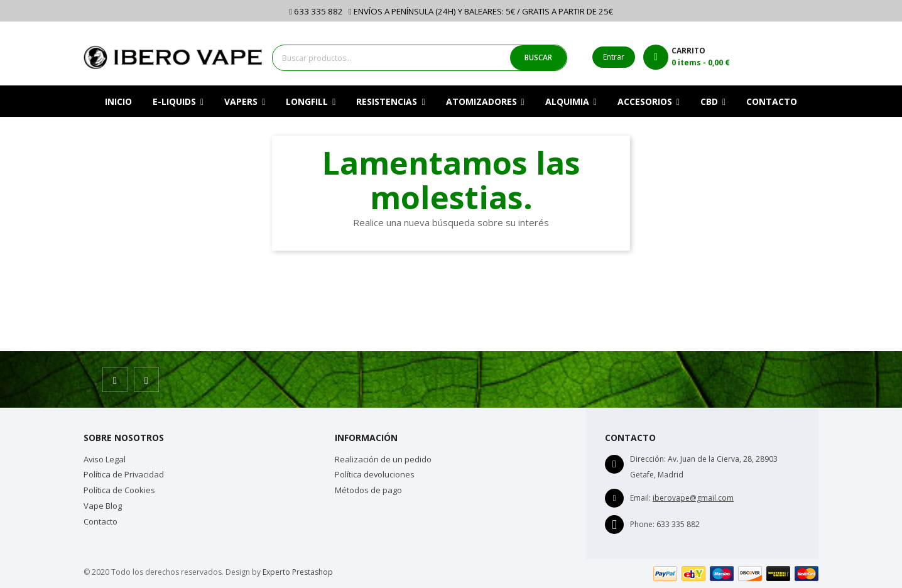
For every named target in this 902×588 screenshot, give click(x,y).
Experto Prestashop (298, 572)
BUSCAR (538, 57)
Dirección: (648, 459)
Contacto (101, 521)
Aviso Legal (105, 459)
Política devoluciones (375, 474)
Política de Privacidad (124, 474)
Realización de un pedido (383, 459)
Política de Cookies (119, 490)
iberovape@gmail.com (693, 498)
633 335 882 (316, 11)
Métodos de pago (368, 490)
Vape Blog (103, 506)
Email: (640, 498)
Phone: (642, 524)
